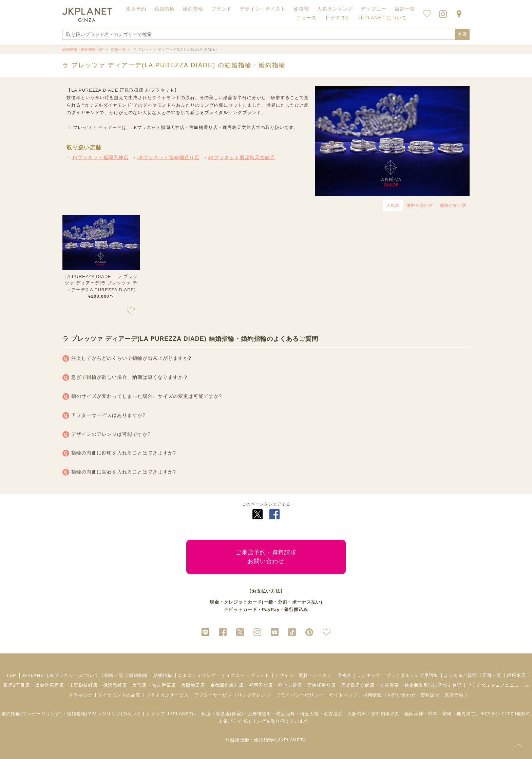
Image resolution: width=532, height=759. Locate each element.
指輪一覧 (114, 675)
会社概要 (389, 685)
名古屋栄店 (164, 685)
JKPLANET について (383, 18)
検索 (462, 34)
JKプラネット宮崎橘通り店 (168, 158)
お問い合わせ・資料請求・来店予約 (425, 695)
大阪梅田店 (193, 685)
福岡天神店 (261, 685)
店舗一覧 (405, 9)
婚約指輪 (138, 675)
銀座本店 (516, 675)
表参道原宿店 (50, 685)
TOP (11, 675)
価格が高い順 (420, 205)
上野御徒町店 (83, 685)
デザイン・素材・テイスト (303, 675)
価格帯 (344, 675)
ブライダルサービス (167, 695)
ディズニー (233, 675)
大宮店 (139, 685)
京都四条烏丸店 (227, 685)
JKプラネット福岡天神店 (100, 158)
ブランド (260, 675)
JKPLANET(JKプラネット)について (60, 675)
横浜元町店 (115, 685)
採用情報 (373, 695)
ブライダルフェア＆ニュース (498, 685)
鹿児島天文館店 (358, 685)
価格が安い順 (453, 205)
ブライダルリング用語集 (412, 675)
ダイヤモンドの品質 (119, 695)
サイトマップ (343, 695)
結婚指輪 (163, 675)
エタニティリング (197, 675)
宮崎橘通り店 (322, 685)
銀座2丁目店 (17, 685)
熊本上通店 (290, 685)
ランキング (369, 675)
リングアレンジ (254, 695)
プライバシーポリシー (300, 695)
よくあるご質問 (460, 675)
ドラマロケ (80, 695)
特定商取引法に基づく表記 (433, 685)
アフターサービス (213, 695)
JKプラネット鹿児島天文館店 (242, 158)
